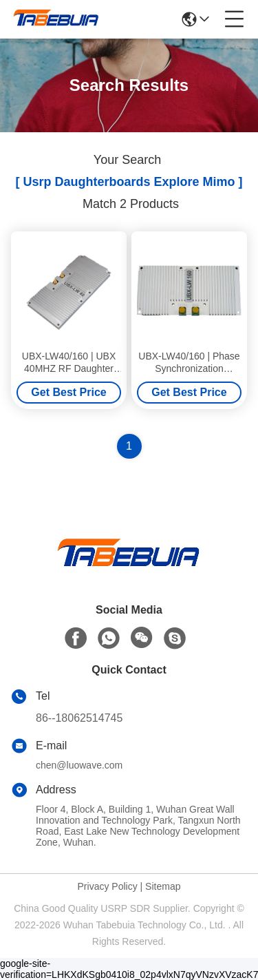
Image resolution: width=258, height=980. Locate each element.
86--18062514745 (79, 718)
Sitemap (163, 886)
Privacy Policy (108, 886)
